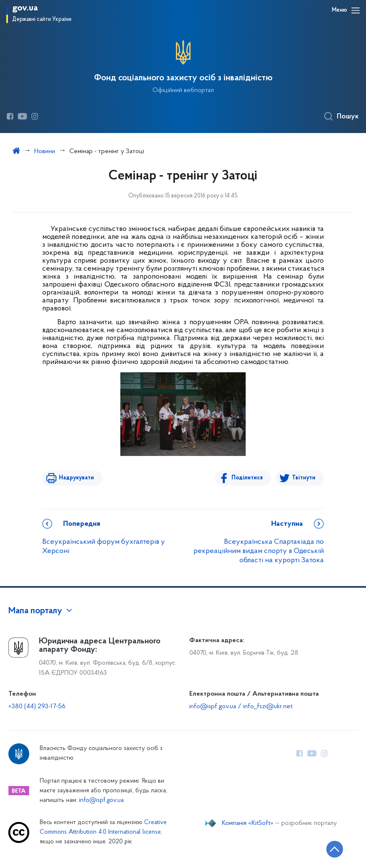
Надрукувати (76, 478)
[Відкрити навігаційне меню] (356, 10)
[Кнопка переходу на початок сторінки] (335, 849)
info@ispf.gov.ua (101, 800)
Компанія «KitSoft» (248, 823)
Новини (45, 151)
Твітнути (304, 478)
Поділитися (247, 478)
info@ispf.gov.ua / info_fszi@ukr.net (241, 707)
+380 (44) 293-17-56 (37, 707)
